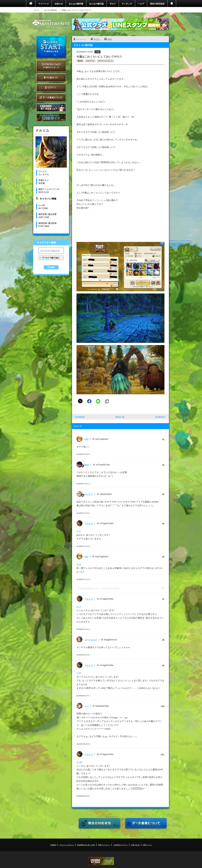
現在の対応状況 (157, 4)
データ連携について (51, 97)
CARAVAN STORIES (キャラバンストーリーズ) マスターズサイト (51, 24)
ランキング (127, 4)
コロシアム (90, 61)
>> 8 (79, 673)
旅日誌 (97, 39)
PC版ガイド (51, 78)
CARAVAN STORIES (101, 861)
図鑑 (110, 39)
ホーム (37, 10)
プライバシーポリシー (67, 845)
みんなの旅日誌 (96, 4)
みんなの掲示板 (76, 4)
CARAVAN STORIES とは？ (51, 107)
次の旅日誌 (160, 417)
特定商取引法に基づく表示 (86, 845)
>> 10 (79, 762)
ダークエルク (91, 639)
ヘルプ (141, 4)
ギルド (113, 4)
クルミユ (89, 523)
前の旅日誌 (80, 417)
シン (87, 706)
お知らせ (59, 4)
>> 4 (79, 564)
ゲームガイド (51, 117)
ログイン (51, 87)
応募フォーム (147, 845)
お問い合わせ (135, 845)
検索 (52, 267)
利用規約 (53, 845)
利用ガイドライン (104, 845)
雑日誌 (80, 61)
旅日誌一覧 (120, 417)
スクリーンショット (105, 61)
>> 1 (79, 531)
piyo (87, 439)
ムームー (89, 494)
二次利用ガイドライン (120, 845)
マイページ (44, 4)
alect (87, 464)
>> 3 (79, 606)
